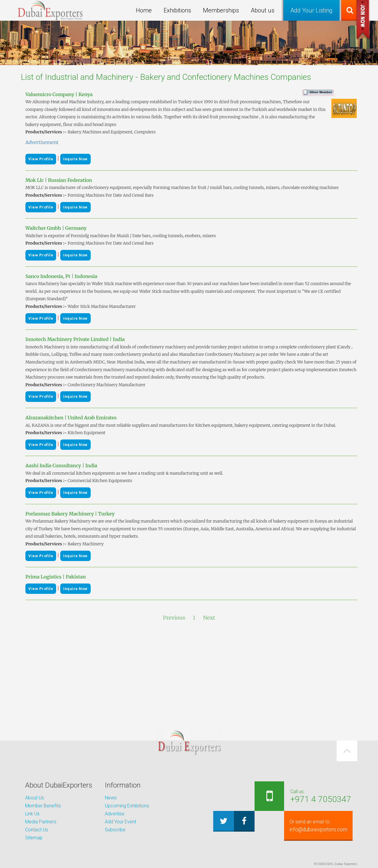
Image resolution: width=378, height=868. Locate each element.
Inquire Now (75, 159)
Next (209, 618)
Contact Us (37, 830)
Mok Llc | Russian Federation (59, 180)
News (111, 798)
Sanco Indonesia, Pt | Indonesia (61, 276)
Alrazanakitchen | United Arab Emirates (71, 418)
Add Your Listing (311, 10)
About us (263, 10)
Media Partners (41, 822)
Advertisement (42, 142)
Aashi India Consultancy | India (61, 465)
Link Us (32, 814)
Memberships (221, 10)
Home (144, 10)
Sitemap (34, 838)
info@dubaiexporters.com (315, 826)
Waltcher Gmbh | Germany (56, 228)
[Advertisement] (189, 674)
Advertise (115, 814)
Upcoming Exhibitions (127, 806)
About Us (35, 798)
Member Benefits (43, 806)
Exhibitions (177, 10)
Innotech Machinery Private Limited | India (75, 339)
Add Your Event (120, 822)
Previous (174, 618)
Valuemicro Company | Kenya (59, 94)
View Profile (41, 159)
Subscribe (115, 830)
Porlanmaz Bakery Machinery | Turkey (70, 514)
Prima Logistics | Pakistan (56, 577)
